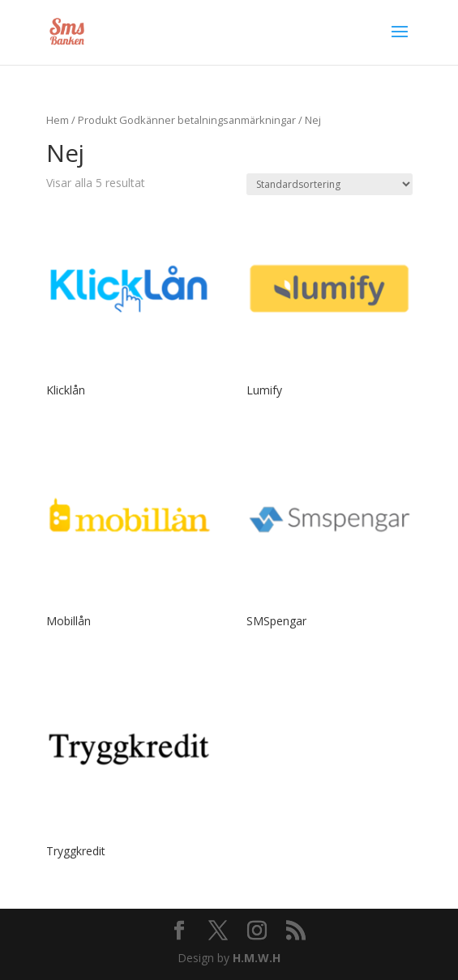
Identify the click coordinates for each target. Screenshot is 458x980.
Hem (58, 120)
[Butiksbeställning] (330, 184)
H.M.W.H (257, 958)
